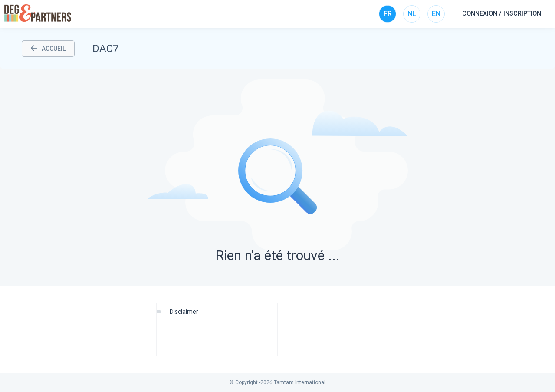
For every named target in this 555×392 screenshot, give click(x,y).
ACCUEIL (48, 49)
